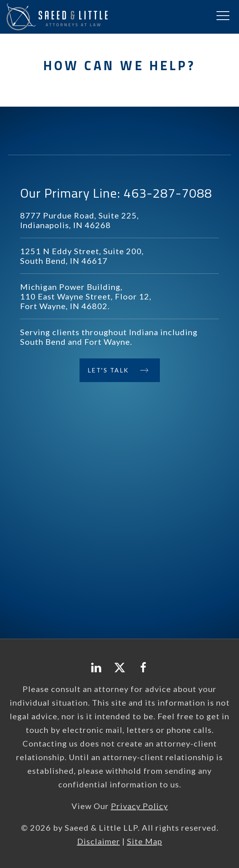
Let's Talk (108, 370)
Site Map (145, 841)
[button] (223, 16)
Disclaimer (99, 841)
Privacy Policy (139, 806)
